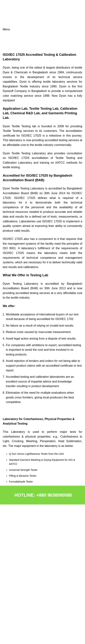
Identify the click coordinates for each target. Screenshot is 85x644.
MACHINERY (10, 559)
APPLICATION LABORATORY (20, 590)
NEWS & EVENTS (13, 596)
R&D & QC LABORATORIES (19, 577)
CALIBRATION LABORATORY (20, 583)
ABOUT (7, 541)
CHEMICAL (9, 547)
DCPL (6, 553)
